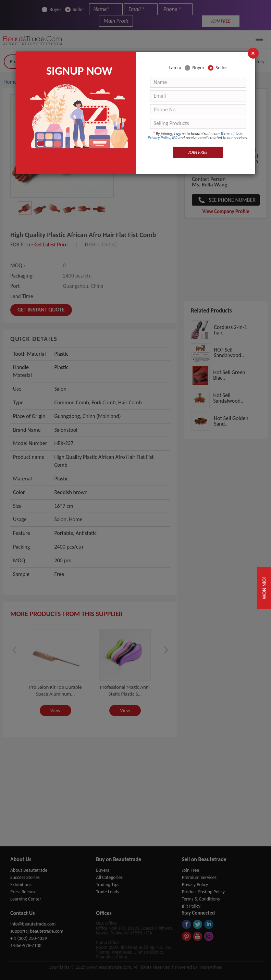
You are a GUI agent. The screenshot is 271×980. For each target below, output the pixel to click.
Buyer (194, 68)
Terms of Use (231, 134)
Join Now (264, 588)
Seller (218, 68)
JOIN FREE (198, 152)
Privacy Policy (159, 138)
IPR (175, 138)
